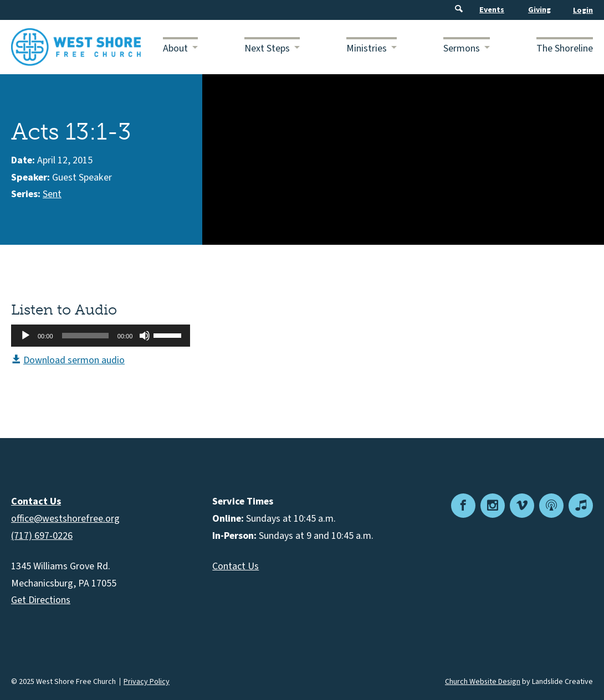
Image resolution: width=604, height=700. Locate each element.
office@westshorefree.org (65, 519)
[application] (101, 336)
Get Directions (41, 600)
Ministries (367, 48)
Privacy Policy (147, 682)
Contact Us (236, 566)
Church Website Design (483, 682)
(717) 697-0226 (42, 536)
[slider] (85, 336)
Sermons (462, 48)
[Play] (25, 336)
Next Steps (267, 48)
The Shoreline (565, 48)
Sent (52, 194)
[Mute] (145, 336)
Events (492, 10)
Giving (539, 10)
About (175, 48)
